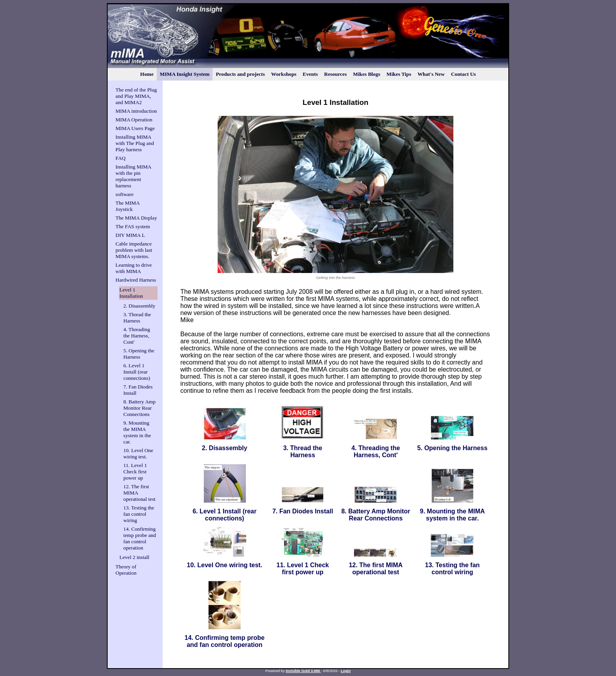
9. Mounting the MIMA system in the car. (137, 432)
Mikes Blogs (367, 74)
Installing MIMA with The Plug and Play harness (135, 143)
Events (311, 74)
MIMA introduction (136, 111)
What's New (431, 74)
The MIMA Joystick (127, 206)
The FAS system (133, 226)
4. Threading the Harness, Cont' (137, 336)
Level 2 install (134, 557)
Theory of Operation (126, 570)
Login (346, 671)
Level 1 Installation (131, 293)
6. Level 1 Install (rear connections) (137, 372)
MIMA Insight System (185, 74)
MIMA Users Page (135, 128)
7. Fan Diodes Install (303, 511)
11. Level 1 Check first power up (135, 472)
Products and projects (240, 74)
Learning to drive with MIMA (134, 268)
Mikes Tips (399, 74)
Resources (335, 74)
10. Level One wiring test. (138, 453)
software (125, 194)
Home (147, 74)
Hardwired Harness (136, 280)
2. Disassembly (139, 306)
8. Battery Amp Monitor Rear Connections (139, 408)
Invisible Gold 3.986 (303, 671)
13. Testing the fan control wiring (139, 514)
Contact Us (463, 74)
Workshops (284, 74)
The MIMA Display (136, 218)
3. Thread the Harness (137, 318)
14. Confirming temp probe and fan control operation (140, 538)
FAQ (121, 158)
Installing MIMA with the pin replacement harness (133, 176)
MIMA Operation (134, 120)
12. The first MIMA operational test (376, 569)
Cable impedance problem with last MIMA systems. (134, 250)
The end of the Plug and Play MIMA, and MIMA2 (136, 96)
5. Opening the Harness (139, 354)
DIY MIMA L (130, 235)
